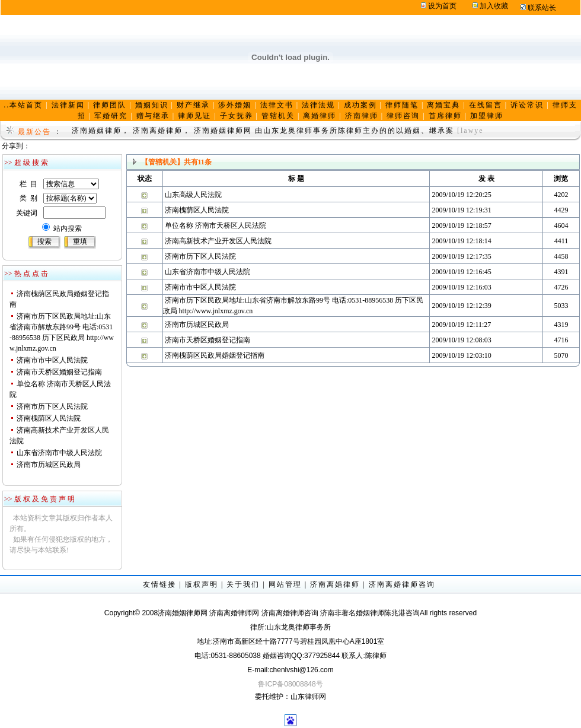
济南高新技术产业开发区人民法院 (218, 241)
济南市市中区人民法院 (52, 360)
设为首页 (442, 6)
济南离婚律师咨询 (402, 584)
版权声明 (202, 584)
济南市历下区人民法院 (52, 406)
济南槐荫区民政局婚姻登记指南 (215, 355)
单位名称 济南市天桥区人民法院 (216, 225)
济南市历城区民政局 (49, 465)
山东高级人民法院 (193, 195)
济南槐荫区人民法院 (49, 418)
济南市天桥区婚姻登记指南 (59, 372)
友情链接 (159, 584)
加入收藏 (494, 6)
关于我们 (243, 584)
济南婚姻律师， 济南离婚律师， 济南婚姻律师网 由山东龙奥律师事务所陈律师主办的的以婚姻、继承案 (263, 131)
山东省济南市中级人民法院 (59, 453)
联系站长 (542, 8)
